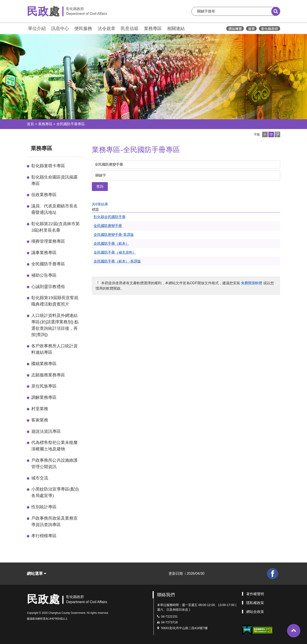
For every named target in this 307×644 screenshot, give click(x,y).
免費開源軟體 (252, 283)
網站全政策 (255, 612)
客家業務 (40, 420)
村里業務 (40, 409)
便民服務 (83, 28)
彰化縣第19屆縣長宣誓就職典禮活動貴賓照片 (55, 301)
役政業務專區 (44, 195)
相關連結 (176, 28)
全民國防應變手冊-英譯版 (114, 235)
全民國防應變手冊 (108, 226)
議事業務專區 (44, 253)
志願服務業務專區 (48, 375)
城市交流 (40, 478)
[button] (265, 134)
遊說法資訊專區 (46, 431)
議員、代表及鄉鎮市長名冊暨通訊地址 (54, 209)
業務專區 (153, 28)
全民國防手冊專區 (71, 124)
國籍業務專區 (44, 364)
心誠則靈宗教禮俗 (48, 287)
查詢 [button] (100, 186)
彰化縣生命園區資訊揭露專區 (54, 180)
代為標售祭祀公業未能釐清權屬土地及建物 (54, 446)
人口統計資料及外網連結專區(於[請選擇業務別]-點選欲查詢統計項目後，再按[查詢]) (55, 325)
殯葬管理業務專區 (48, 241)
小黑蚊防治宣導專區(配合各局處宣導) (55, 492)
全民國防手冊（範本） (111, 243)
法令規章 (106, 28)
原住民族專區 (44, 386)
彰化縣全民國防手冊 (110, 217)
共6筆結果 (100, 204)
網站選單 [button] (36, 574)
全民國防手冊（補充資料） (115, 252)
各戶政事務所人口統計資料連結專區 (54, 349)
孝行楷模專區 (44, 536)
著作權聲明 (255, 594)
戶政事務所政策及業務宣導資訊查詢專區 (54, 521)
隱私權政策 (255, 603)
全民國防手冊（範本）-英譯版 (117, 261)
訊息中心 (60, 28)
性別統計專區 (44, 507)
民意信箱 (130, 28)
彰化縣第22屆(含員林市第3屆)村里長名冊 (55, 227)
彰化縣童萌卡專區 (48, 166)
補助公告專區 (44, 275)
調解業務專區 (44, 397)
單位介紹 (37, 28)
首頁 (30, 124)
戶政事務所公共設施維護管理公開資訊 (54, 463)
